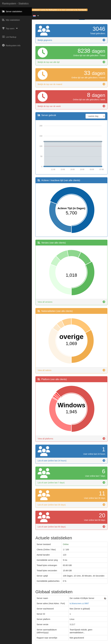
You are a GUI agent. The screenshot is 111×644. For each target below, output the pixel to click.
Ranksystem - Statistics (15, 4)
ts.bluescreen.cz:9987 (79, 603)
